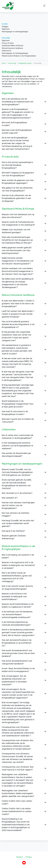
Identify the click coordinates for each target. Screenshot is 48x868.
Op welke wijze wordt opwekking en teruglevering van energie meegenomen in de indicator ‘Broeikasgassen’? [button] (24, 283)
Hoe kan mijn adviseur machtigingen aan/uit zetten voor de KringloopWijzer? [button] (24, 505)
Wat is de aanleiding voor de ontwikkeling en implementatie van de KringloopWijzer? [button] (24, 102)
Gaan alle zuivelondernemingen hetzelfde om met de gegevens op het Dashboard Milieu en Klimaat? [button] (24, 240)
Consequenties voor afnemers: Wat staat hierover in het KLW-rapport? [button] (24, 768)
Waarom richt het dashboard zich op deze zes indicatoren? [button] (24, 216)
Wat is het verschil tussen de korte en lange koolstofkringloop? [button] (24, 588)
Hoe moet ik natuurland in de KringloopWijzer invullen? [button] (24, 413)
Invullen (5, 24)
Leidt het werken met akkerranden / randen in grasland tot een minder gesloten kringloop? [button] (24, 314)
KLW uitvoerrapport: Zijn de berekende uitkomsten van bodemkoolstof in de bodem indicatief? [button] (24, 680)
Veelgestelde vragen (25, 63)
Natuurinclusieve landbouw (12, 48)
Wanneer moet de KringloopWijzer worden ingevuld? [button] (24, 132)
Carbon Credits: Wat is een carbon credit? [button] (24, 802)
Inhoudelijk (6, 38)
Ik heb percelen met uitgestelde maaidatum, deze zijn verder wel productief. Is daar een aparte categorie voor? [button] (24, 336)
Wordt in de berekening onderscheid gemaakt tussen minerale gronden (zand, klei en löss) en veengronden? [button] (24, 632)
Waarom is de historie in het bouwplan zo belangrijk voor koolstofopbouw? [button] (24, 597)
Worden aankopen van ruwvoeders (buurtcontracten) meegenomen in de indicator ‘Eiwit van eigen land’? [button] (24, 271)
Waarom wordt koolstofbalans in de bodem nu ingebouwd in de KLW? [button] (24, 606)
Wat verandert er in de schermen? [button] (24, 493)
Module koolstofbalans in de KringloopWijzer (19, 56)
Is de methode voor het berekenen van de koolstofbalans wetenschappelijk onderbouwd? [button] (24, 614)
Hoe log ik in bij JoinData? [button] (24, 531)
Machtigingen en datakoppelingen (15, 32)
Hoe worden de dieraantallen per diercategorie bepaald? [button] (24, 455)
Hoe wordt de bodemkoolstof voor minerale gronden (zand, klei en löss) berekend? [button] (24, 653)
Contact (20, 857)
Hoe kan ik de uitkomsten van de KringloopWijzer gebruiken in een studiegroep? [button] (24, 198)
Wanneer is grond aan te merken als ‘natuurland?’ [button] (24, 420)
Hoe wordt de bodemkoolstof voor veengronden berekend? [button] (24, 662)
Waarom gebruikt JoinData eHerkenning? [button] (24, 537)
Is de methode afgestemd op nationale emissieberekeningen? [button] (24, 623)
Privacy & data (8, 43)
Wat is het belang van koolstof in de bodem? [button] (24, 556)
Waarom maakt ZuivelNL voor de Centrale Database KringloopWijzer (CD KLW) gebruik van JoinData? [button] (24, 472)
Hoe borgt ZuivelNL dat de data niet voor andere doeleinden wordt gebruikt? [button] (24, 523)
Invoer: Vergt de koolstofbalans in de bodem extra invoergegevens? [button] (24, 670)
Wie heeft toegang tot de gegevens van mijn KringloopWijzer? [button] (24, 174)
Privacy (29, 857)
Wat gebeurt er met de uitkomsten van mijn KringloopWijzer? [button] (24, 189)
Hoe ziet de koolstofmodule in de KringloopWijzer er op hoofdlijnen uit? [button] (24, 643)
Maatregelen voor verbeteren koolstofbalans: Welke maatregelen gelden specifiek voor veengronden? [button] (24, 793)
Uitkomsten (6, 51)
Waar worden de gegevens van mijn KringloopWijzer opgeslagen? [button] (24, 182)
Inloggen (5, 27)
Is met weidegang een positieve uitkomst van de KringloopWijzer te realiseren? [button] (24, 446)
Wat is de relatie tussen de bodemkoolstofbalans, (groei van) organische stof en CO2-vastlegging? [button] (24, 577)
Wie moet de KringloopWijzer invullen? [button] (24, 124)
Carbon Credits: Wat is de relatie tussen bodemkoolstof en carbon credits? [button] (24, 811)
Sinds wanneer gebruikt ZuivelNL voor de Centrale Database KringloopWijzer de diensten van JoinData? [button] (24, 484)
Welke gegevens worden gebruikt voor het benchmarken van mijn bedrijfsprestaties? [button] (24, 250)
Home (4, 63)
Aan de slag (12, 63)
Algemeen (6, 29)
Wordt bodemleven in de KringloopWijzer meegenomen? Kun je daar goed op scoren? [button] (24, 404)
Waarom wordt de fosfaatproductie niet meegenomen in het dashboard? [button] (24, 223)
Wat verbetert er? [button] (24, 498)
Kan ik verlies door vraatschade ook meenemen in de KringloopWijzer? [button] (24, 437)
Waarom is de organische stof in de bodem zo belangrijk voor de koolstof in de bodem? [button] (24, 565)
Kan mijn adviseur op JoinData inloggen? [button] (24, 514)
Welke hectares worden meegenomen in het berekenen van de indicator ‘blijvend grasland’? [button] (24, 261)
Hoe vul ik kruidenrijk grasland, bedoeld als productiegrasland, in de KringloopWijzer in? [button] (24, 324)
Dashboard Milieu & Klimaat (13, 46)
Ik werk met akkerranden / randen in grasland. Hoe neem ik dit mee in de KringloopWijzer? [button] (24, 304)
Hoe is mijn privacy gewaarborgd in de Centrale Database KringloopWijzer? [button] (24, 165)
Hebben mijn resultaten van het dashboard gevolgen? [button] (24, 231)
